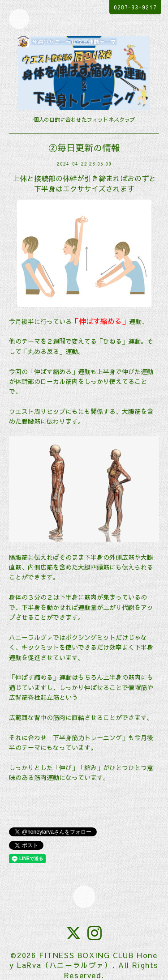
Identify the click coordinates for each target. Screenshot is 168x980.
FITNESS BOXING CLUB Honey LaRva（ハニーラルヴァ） (83, 960)
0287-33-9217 (135, 7)
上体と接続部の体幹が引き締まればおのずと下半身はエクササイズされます (84, 183)
